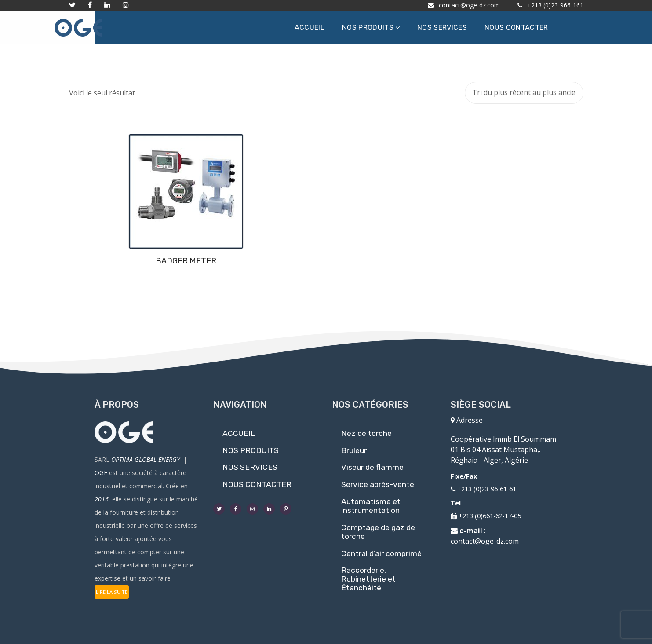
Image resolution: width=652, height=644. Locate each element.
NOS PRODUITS (251, 450)
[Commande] (524, 93)
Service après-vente (378, 484)
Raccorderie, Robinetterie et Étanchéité (368, 579)
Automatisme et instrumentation (371, 506)
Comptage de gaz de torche (378, 532)
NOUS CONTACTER (257, 484)
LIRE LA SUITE (112, 592)
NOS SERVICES (250, 467)
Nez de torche (366, 433)
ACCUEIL (239, 433)
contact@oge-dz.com (485, 541)
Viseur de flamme (372, 467)
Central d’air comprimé (381, 553)
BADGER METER (128, 261)
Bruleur (354, 450)
